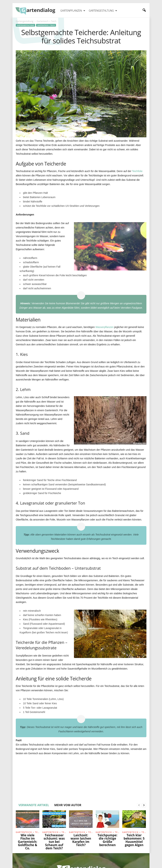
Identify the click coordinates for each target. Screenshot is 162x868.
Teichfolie (137, 171)
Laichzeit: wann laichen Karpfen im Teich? (81, 840)
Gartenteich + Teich (46, 25)
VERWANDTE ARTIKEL (34, 805)
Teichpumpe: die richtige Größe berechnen (107, 840)
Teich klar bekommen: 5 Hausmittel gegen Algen (134, 840)
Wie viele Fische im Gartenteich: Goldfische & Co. (28, 842)
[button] (144, 10)
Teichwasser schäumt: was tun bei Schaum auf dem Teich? (54, 842)
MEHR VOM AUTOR (68, 805)
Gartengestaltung (103, 11)
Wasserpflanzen (105, 327)
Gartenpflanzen (73, 11)
